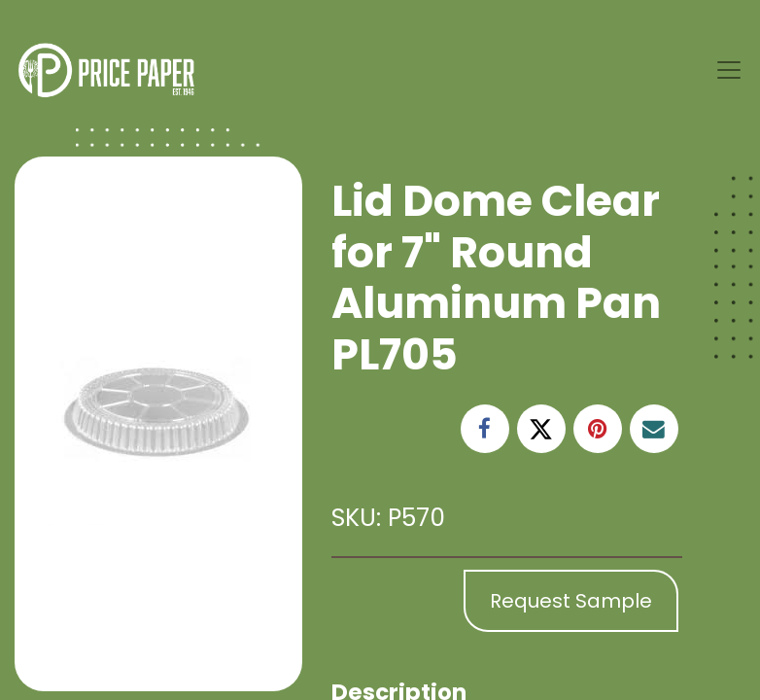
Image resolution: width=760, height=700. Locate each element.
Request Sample (571, 601)
